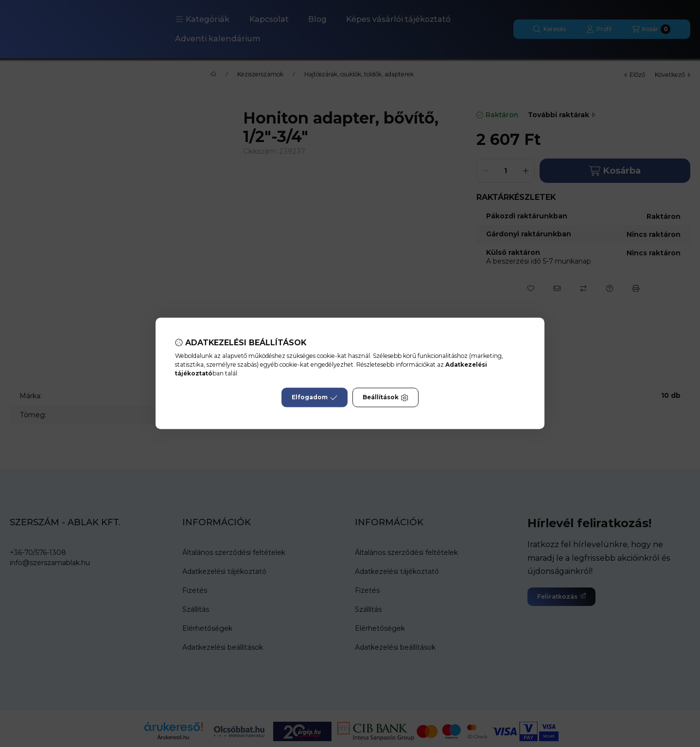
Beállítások (385, 398)
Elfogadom (315, 398)
